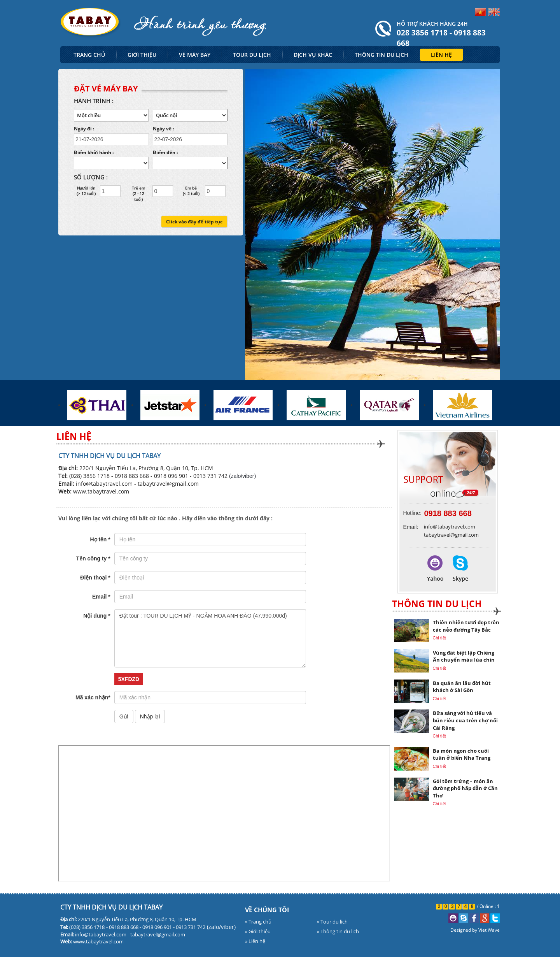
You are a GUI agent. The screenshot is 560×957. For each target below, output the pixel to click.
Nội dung (97, 616)
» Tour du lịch (332, 922)
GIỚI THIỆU (142, 55)
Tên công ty (93, 558)
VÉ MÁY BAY (195, 55)
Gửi (124, 716)
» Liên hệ (255, 941)
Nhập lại (150, 716)
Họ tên (100, 539)
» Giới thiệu (258, 931)
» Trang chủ (258, 922)
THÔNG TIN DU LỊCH (381, 55)
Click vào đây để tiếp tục (194, 222)
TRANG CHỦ (89, 55)
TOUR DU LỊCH (252, 55)
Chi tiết (439, 638)
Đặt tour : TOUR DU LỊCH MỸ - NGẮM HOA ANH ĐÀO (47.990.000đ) (210, 638)
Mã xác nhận (93, 697)
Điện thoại (95, 578)
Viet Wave (489, 930)
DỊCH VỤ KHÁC (313, 55)
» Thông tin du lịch (338, 931)
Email (101, 597)
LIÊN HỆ (441, 55)
